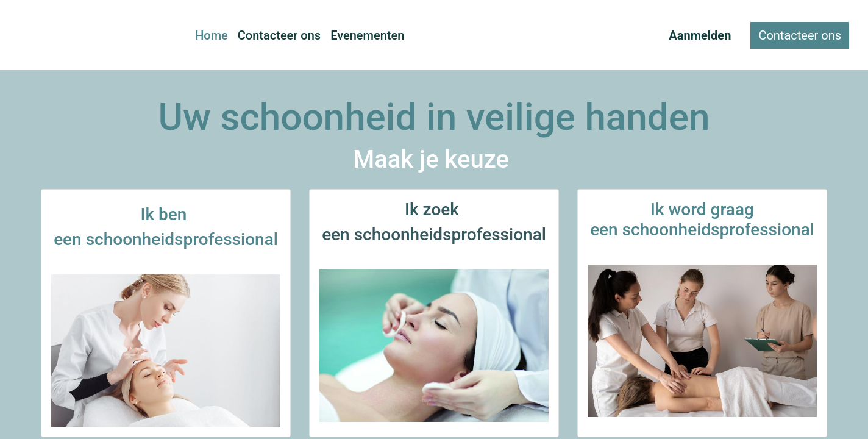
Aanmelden (700, 35)
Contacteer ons (800, 35)
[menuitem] (212, 35)
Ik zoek (434, 209)
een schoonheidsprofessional (434, 234)
